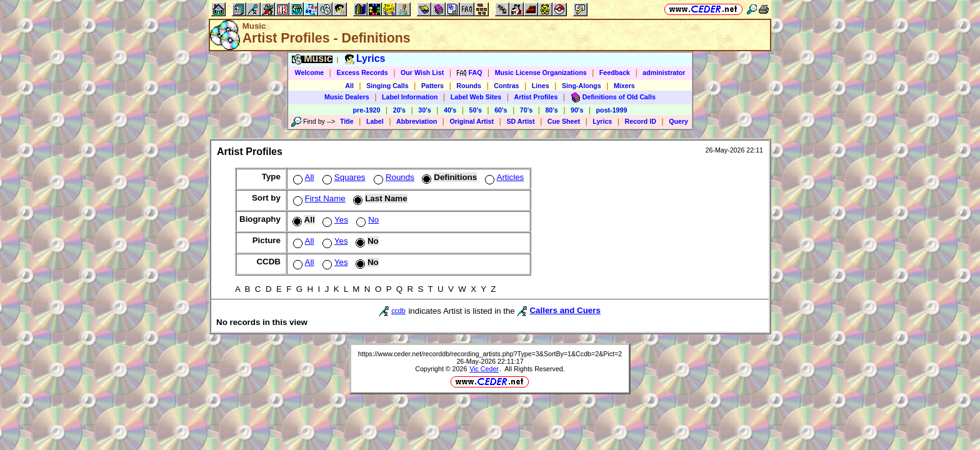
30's (424, 110)
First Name (318, 198)
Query (678, 121)
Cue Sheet (564, 121)
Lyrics (602, 121)
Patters (432, 86)
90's (577, 110)
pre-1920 (367, 110)
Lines (541, 86)
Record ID (641, 121)
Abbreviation (417, 121)
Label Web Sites (476, 97)
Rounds (469, 86)
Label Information (410, 97)
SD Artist (520, 121)
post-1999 (612, 110)
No (366, 220)
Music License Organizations (541, 72)
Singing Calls (387, 86)
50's (476, 110)
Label (375, 121)
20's (399, 110)
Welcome (310, 72)
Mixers (624, 86)
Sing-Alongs (582, 86)
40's (450, 110)
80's (551, 110)
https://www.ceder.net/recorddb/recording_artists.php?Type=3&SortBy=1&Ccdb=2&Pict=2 (490, 354)
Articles (503, 177)
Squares (343, 177)
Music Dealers (347, 97)
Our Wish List (422, 72)
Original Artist (472, 121)
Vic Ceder (484, 369)
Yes (334, 220)
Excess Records (362, 72)
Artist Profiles (536, 97)
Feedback (615, 72)
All (349, 86)
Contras (506, 86)
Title (347, 121)
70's (526, 110)
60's (501, 110)
